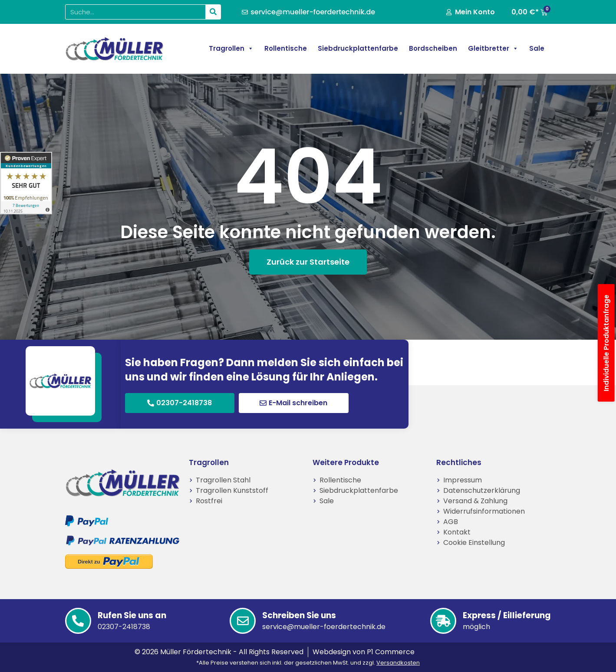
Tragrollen (231, 49)
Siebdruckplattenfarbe (358, 48)
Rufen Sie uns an (132, 615)
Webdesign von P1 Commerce (364, 652)
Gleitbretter (493, 49)
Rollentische (286, 48)
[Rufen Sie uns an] (78, 621)
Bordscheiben (433, 48)
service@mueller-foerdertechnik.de (324, 627)
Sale (537, 48)
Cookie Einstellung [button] (474, 543)
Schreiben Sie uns (299, 615)
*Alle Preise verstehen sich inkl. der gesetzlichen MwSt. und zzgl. (308, 663)
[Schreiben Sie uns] (243, 621)
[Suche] (213, 12)
